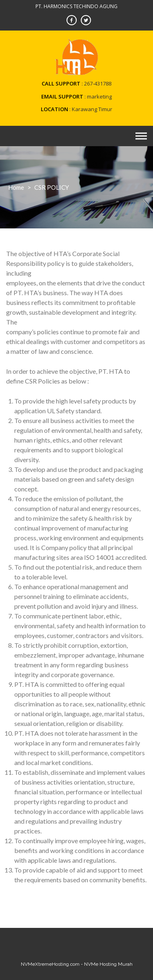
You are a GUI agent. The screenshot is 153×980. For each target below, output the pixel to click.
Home (16, 187)
